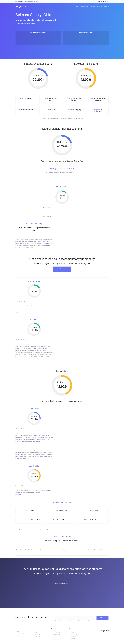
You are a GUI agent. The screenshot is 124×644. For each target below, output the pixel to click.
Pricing (93, 7)
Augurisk (77, 119)
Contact (106, 7)
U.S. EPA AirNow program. (21, 495)
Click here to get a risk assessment (23, 2)
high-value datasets (62, 552)
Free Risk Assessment (62, 269)
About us (100, 7)
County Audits (85, 7)
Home (77, 7)
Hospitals (40, 527)
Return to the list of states (25, 24)
